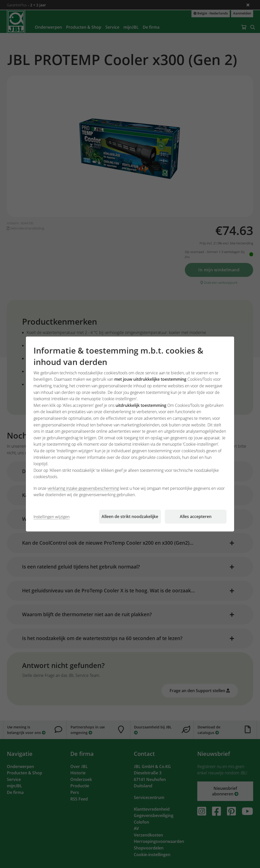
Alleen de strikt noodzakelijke (130, 516)
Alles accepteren (196, 516)
